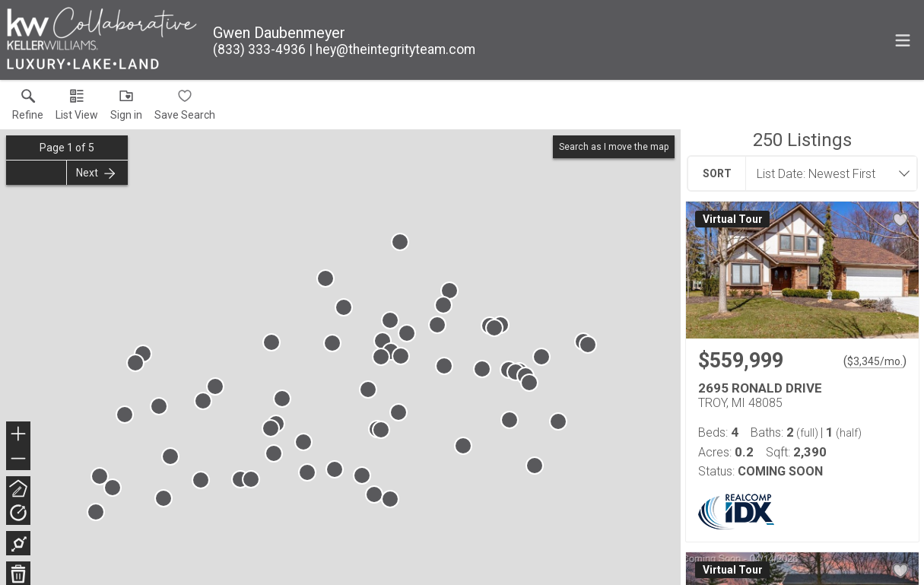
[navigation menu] (903, 40)
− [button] (18, 459)
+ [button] (19, 435)
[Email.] (392, 49)
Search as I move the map (614, 147)
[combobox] (827, 173)
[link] (28, 108)
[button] (77, 108)
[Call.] (259, 49)
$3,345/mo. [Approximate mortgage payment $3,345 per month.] (875, 361)
